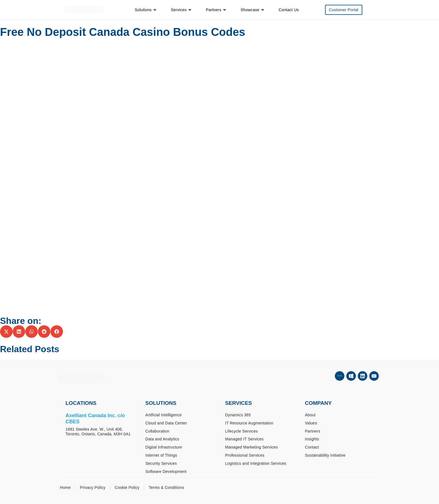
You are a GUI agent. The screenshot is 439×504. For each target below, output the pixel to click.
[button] (6, 332)
